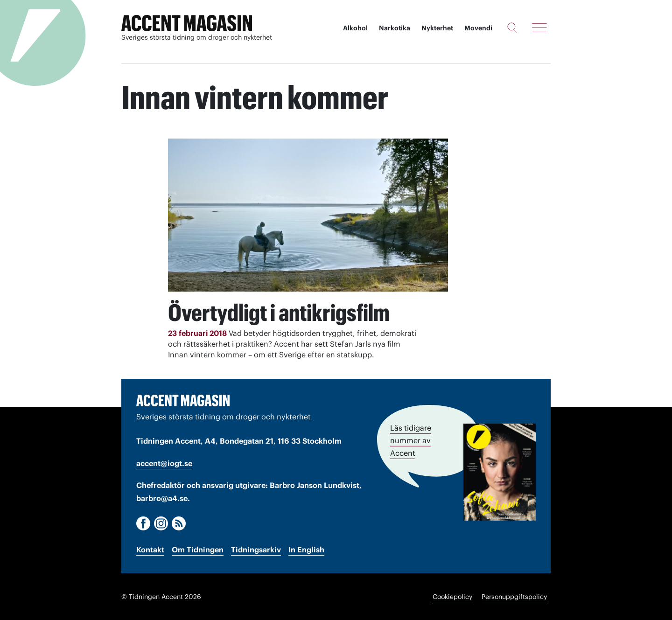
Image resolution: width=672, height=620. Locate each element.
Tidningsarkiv (256, 550)
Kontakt (150, 550)
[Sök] (512, 28)
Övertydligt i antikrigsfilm (279, 313)
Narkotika (395, 28)
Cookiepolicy (452, 597)
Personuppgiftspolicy (514, 597)
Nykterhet (437, 28)
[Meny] (539, 28)
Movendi (478, 28)
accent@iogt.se (164, 463)
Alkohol (355, 28)
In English (306, 550)
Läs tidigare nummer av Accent (411, 440)
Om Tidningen (198, 550)
